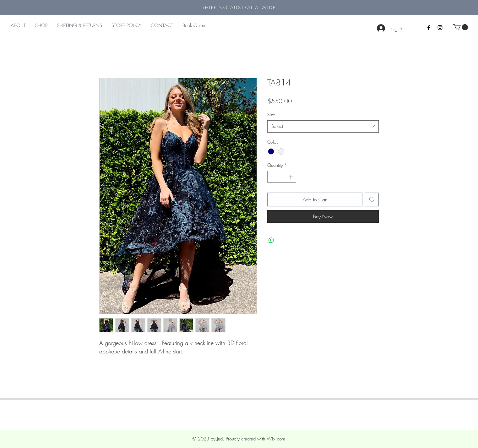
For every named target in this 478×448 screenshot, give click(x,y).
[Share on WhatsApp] (271, 240)
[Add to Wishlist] (372, 199)
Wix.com (276, 439)
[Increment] (291, 177)
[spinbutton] (282, 177)
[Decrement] (272, 177)
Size (271, 115)
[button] (461, 27)
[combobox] (323, 126)
